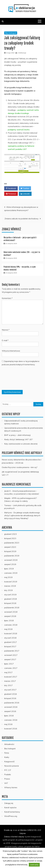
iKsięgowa (16, 843)
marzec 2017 (10, 681)
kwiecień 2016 (11, 729)
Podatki (7, 774)
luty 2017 (8, 685)
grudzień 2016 (10, 694)
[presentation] (12, 379)
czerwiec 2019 (11, 573)
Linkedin (25, 194)
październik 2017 (12, 651)
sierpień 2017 (10, 659)
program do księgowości (31, 843)
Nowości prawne (12, 766)
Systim (28, 837)
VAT (6, 783)
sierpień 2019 (10, 564)
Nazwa (6, 330)
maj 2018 (8, 629)
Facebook (11, 188)
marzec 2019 (10, 586)
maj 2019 (8, 577)
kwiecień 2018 (11, 633)
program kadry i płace (14, 846)
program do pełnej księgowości (21, 840)
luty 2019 (8, 590)
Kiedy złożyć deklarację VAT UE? (18, 439)
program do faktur (32, 846)
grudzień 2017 (10, 642)
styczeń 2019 (10, 595)
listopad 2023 (10, 538)
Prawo (7, 779)
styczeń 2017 (10, 690)
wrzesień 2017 (11, 655)
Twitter (25, 188)
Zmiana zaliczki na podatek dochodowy (22, 219)
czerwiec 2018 (11, 625)
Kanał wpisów (10, 807)
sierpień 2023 (10, 547)
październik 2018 (12, 608)
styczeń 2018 (10, 638)
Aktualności (9, 744)
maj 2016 (8, 724)
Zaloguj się (9, 803)
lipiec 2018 (9, 620)
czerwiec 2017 (11, 668)
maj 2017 (8, 672)
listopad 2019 (10, 551)
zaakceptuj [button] (34, 865)
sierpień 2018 (10, 616)
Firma (7, 753)
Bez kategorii (11, 33)
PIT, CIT (8, 770)
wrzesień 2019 (11, 560)
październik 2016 (12, 703)
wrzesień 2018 (11, 612)
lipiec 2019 (9, 569)
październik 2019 (12, 556)
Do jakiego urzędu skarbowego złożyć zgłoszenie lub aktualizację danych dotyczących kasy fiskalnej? (22, 515)
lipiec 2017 (9, 664)
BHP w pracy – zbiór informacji (17, 435)
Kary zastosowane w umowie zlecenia (21, 444)
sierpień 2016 (10, 711)
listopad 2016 (10, 698)
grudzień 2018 (10, 599)
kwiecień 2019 (11, 582)
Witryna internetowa (11, 351)
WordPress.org (11, 816)
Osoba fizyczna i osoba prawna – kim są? (20, 467)
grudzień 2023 (10, 534)
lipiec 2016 (9, 716)
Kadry (7, 757)
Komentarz (7, 298)
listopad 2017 (10, 646)
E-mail (5, 340)
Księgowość (9, 761)
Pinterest (11, 194)
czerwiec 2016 (11, 720)
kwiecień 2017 (11, 677)
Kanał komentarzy (12, 812)
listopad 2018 (10, 603)
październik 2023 (12, 543)
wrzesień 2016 (11, 707)
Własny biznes (11, 787)
